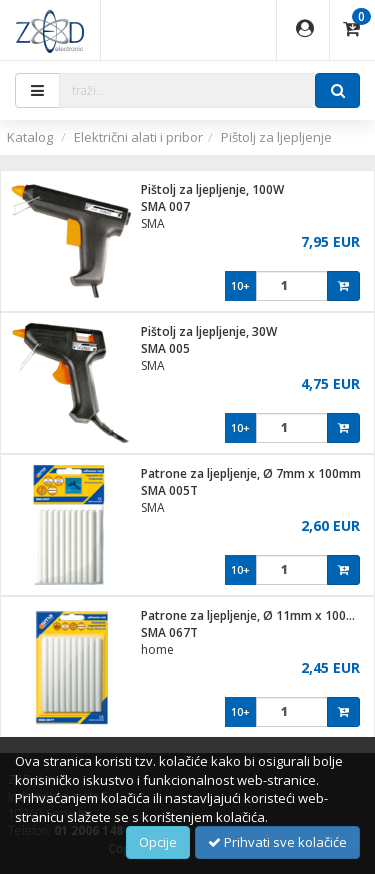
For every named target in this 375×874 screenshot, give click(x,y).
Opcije (158, 842)
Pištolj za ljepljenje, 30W (209, 331)
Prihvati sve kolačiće (277, 842)
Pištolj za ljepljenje (276, 137)
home (157, 649)
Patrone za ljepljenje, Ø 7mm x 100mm (251, 473)
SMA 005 (165, 348)
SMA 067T (169, 632)
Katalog (30, 137)
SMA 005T (169, 490)
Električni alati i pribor (138, 137)
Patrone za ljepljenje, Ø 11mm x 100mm (254, 615)
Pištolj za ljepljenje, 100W (212, 189)
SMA (153, 223)
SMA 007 (165, 206)
